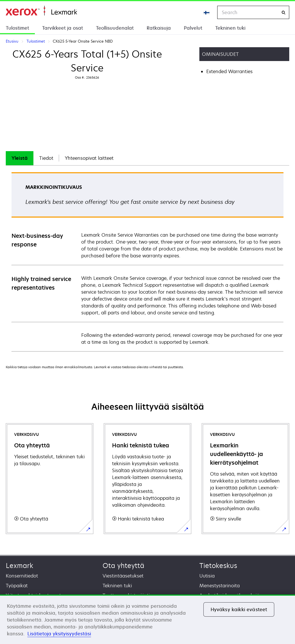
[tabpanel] (147, 262)
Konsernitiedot (22, 576)
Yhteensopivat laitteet (89, 158)
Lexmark (19, 566)
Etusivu (41, 11)
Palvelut (193, 28)
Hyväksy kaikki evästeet (239, 609)
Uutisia (207, 576)
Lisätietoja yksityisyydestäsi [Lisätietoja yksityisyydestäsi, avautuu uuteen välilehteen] (59, 634)
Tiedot (46, 158)
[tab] (20, 158)
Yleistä (20, 158)
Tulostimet (17, 28)
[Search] (283, 13)
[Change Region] (207, 12)
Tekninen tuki (230, 28)
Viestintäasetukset (123, 576)
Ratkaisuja (159, 28)
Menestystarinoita (220, 586)
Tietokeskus (218, 566)
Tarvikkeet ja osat (63, 28)
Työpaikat (17, 586)
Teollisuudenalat (115, 28)
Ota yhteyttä (123, 566)
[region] (147, 619)
